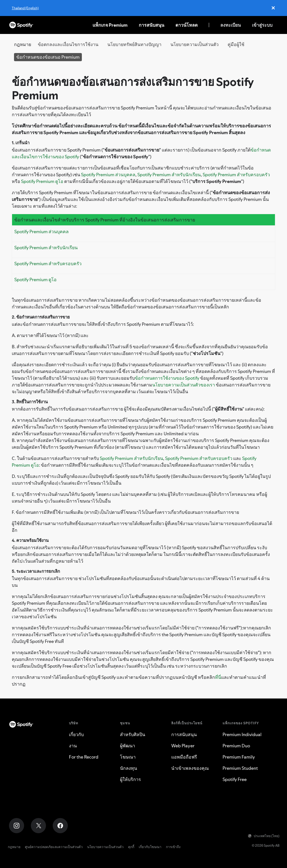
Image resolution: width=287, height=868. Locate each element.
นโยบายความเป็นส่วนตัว (195, 44)
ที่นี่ (218, 677)
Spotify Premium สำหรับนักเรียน (169, 175)
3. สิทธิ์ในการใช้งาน (30, 402)
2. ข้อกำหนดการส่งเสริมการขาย (41, 317)
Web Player (183, 746)
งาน (73, 746)
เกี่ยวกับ (76, 734)
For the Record (84, 757)
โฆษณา (128, 757)
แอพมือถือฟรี (184, 757)
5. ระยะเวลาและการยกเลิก (36, 571)
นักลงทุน (129, 768)
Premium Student (240, 768)
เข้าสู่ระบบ (262, 25)
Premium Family (239, 757)
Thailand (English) (25, 8)
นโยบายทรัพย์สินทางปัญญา (134, 44)
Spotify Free (235, 779)
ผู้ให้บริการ (130, 779)
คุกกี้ (131, 847)
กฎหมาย (14, 847)
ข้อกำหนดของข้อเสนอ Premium (48, 57)
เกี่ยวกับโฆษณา (150, 847)
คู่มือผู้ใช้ (236, 44)
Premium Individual (242, 734)
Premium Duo (236, 746)
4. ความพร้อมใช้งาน (30, 540)
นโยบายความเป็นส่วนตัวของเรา (184, 385)
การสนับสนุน (151, 25)
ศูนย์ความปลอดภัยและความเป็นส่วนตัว (54, 847)
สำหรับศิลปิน (133, 734)
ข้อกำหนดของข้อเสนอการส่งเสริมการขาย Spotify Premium (133, 89)
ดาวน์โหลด (187, 25)
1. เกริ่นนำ (21, 143)
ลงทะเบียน (231, 25)
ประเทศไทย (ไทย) (264, 836)
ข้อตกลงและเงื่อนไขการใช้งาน (68, 44)
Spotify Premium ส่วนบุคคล (108, 175)
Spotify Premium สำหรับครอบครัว (236, 175)
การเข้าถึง (173, 847)
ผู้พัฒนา (128, 746)
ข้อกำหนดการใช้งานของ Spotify (167, 378)
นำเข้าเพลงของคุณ (190, 768)
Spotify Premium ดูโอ (42, 181)
